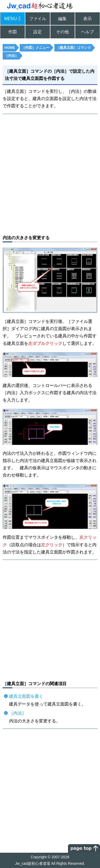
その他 (62, 32)
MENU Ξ (13, 19)
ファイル (38, 19)
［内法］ (18, 713)
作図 (13, 32)
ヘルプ (87, 32)
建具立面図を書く (26, 696)
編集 (62, 19)
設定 (38, 32)
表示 (87, 19)
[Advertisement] (50, 174)
